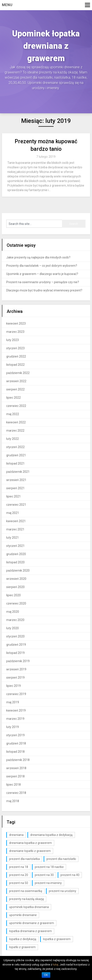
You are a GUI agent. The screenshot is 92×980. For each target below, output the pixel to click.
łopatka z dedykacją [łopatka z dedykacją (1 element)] (23, 939)
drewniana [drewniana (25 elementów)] (16, 835)
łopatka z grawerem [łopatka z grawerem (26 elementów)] (57, 939)
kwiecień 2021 (16, 521)
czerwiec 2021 (16, 505)
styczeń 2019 (15, 735)
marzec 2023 (15, 332)
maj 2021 (13, 513)
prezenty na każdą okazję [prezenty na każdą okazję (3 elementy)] (26, 899)
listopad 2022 (15, 365)
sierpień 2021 (15, 488)
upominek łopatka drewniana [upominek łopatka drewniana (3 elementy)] (29, 907)
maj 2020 (13, 612)
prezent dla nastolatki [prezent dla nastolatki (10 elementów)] (61, 859)
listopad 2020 (15, 562)
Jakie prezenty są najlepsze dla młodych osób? (38, 257)
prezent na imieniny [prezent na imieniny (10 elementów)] (48, 883)
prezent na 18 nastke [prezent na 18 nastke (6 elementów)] (49, 867)
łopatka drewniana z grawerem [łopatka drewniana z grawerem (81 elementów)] (30, 931)
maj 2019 (13, 702)
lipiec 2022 (13, 398)
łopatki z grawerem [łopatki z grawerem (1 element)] (22, 947)
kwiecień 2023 (16, 323)
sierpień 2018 (15, 776)
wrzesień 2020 (16, 579)
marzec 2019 (15, 719)
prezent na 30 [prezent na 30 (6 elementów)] (44, 875)
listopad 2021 (15, 463)
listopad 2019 (15, 653)
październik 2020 (18, 570)
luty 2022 (13, 439)
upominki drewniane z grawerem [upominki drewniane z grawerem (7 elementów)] (32, 923)
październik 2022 (18, 373)
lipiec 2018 (13, 785)
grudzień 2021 (16, 455)
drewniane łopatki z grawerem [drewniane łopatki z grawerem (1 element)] (30, 851)
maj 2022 (13, 414)
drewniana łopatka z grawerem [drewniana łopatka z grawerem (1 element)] (30, 843)
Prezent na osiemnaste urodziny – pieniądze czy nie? (43, 282)
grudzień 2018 (16, 743)
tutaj (56, 965)
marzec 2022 (15, 431)
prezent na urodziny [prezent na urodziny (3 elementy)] (63, 891)
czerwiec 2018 (16, 793)
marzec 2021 (15, 529)
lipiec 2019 (13, 686)
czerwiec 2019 (16, 694)
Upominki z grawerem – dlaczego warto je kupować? (42, 274)
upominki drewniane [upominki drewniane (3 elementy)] (23, 915)
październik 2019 (18, 661)
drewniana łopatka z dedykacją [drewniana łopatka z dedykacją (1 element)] (51, 835)
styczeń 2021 (15, 546)
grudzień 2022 (16, 356)
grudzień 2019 (16, 645)
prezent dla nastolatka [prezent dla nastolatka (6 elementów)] (24, 859)
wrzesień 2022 (16, 381)
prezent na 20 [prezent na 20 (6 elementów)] (19, 875)
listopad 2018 (15, 752)
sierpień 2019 (15, 678)
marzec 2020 (15, 620)
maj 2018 (13, 801)
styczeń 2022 (15, 447)
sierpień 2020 (15, 587)
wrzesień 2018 (16, 768)
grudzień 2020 (16, 554)
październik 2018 (18, 760)
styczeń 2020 (15, 636)
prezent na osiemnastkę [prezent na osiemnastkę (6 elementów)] (26, 891)
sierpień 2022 (15, 389)
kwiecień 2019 (16, 710)
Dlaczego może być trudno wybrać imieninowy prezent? (44, 290)
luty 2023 (13, 340)
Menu (7, 5)
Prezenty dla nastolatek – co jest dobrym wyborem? (42, 266)
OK (46, 975)
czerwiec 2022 (16, 406)
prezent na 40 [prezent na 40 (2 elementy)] (70, 875)
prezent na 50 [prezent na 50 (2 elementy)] (19, 883)
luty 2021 (13, 538)
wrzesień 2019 (16, 669)
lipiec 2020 (13, 595)
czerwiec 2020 (16, 603)
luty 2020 (13, 628)
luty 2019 (13, 727)
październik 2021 (18, 472)
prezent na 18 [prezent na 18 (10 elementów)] (19, 867)
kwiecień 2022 (16, 422)
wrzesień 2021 (16, 480)
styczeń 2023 (15, 348)
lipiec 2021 (13, 496)
